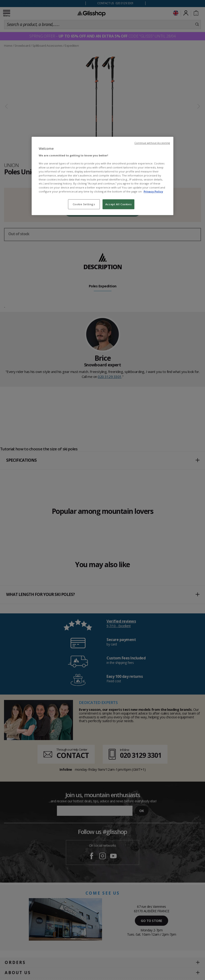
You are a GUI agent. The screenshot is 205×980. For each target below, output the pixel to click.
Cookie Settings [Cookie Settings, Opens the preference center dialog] (84, 204)
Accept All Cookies (118, 204)
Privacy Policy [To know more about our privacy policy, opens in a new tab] (153, 191)
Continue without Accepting (152, 143)
